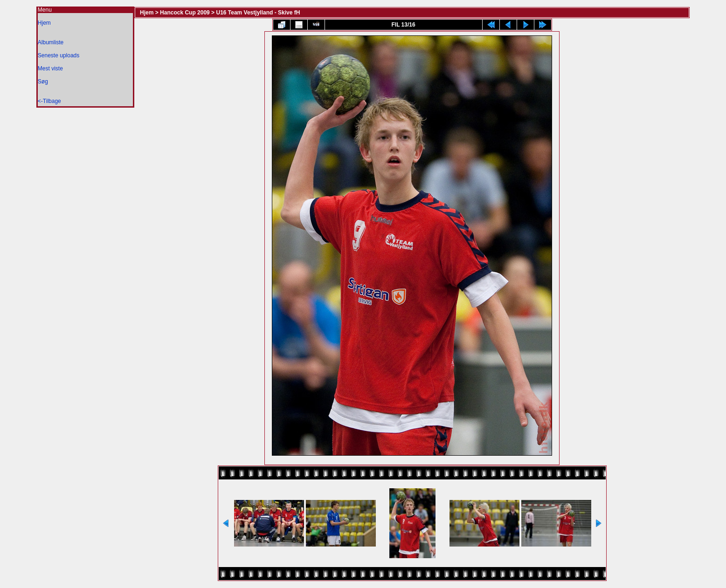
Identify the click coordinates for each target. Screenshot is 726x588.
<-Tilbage (49, 101)
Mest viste (50, 68)
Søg (43, 82)
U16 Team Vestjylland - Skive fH (258, 13)
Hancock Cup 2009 (185, 13)
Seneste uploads (59, 55)
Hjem (44, 23)
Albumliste (51, 42)
